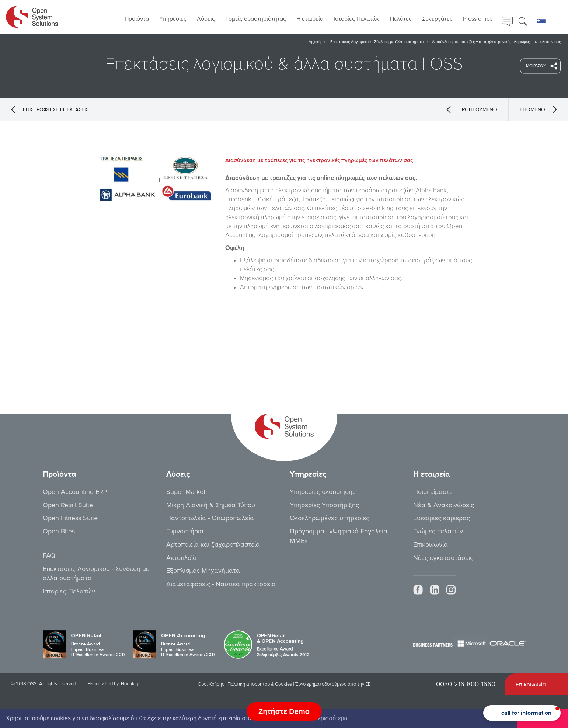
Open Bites (59, 531)
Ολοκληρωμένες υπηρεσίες (330, 518)
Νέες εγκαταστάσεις (443, 558)
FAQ (49, 555)
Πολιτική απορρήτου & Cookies (260, 684)
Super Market (186, 492)
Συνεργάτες (437, 19)
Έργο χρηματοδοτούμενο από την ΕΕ (333, 684)
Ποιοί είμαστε (433, 492)
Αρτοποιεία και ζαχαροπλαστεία (213, 544)
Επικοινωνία (431, 544)
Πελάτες (401, 19)
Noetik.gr (130, 684)
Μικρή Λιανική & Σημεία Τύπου (211, 505)
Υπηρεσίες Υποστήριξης (324, 505)
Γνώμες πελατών (438, 531)
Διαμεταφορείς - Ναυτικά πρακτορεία (221, 584)
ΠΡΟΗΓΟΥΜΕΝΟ (472, 109)
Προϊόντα (137, 19)
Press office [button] (478, 19)
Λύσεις (206, 19)
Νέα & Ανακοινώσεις (444, 505)
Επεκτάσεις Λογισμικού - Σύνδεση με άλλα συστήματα (377, 42)
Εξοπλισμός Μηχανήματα (203, 571)
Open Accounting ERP (75, 492)
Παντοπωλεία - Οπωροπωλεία (210, 518)
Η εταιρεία (310, 19)
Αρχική (315, 42)
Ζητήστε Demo (284, 711)
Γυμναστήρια (185, 531)
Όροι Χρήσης (211, 684)
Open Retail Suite (68, 505)
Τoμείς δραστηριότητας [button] (256, 19)
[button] (522, 713)
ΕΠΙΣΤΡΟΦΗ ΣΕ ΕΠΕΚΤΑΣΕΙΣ (50, 109)
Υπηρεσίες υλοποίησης (323, 492)
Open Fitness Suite (70, 518)
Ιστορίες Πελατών (357, 19)
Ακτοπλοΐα (182, 558)
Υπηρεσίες (173, 19)
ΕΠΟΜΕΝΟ (538, 109)
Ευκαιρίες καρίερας (442, 518)
